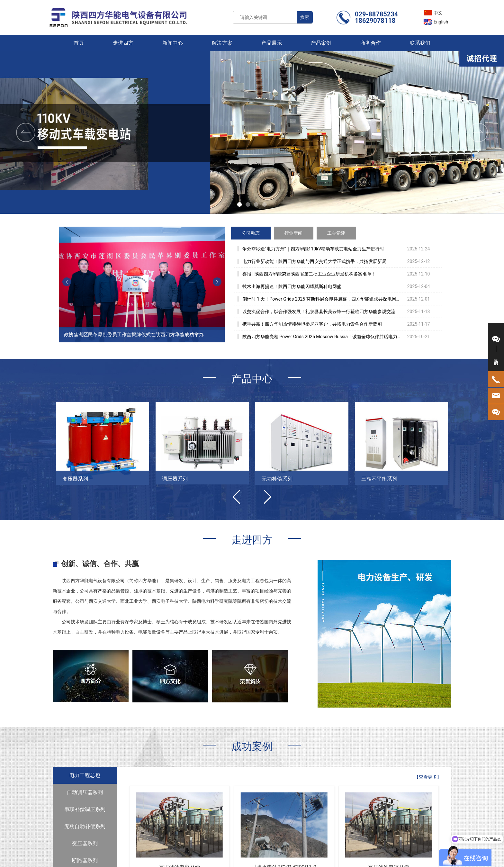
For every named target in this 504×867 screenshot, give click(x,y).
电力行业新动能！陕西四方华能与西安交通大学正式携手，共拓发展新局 (314, 261)
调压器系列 (175, 479)
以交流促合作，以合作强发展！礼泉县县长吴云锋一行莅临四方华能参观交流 (319, 312)
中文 (438, 13)
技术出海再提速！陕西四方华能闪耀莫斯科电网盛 (292, 286)
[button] (478, 132)
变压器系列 (75, 479)
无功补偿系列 (277, 479)
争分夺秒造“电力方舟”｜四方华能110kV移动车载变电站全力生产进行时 (313, 249)
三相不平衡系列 (379, 479)
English (441, 22)
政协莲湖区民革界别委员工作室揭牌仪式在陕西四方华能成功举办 (134, 335)
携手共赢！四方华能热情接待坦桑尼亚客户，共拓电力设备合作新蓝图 (312, 324)
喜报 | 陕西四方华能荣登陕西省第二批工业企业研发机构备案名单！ (309, 274)
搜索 (305, 17)
